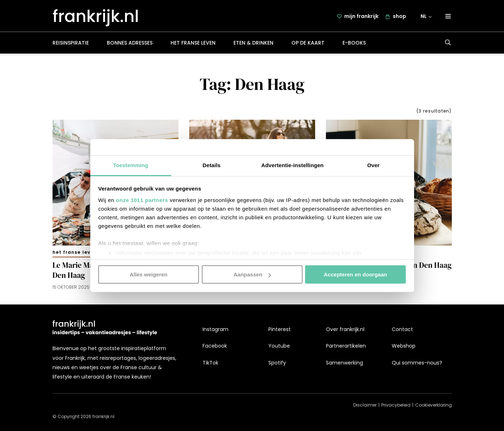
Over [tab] (374, 165)
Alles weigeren (148, 274)
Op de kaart (308, 45)
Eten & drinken (253, 45)
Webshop (404, 346)
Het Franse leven (193, 45)
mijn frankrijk (361, 17)
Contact (402, 329)
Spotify (277, 363)
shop (399, 17)
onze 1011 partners (142, 200)
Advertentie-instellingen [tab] (292, 165)
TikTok (210, 363)
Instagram (215, 329)
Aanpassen (252, 274)
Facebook (215, 346)
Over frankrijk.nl (345, 329)
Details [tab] (212, 165)
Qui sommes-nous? (417, 363)
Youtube (279, 346)
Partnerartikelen (346, 346)
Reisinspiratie (71, 45)
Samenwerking (344, 363)
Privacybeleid (396, 405)
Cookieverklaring (433, 405)
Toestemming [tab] (131, 165)
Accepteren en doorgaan (355, 274)
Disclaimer (365, 405)
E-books (354, 45)
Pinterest (280, 329)
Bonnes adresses (130, 45)
